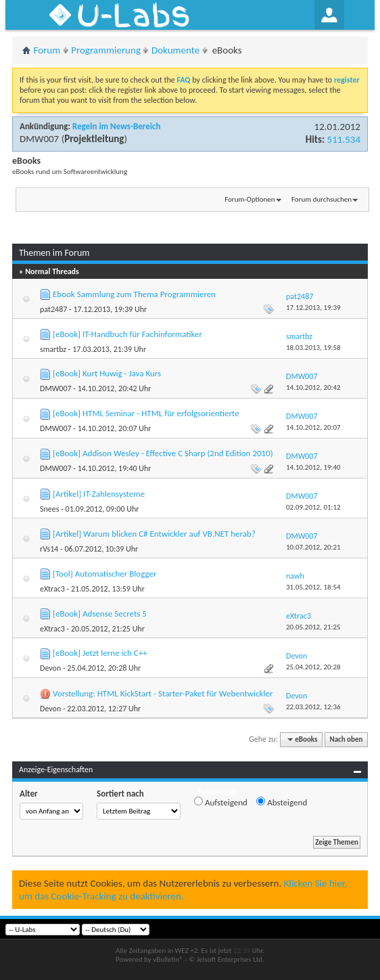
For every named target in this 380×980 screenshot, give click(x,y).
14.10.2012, (313, 387)
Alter (29, 794)
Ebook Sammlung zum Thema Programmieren (134, 294)
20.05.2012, (313, 627)
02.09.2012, (313, 507)
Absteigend (282, 802)
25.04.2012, (313, 667)
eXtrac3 (52, 589)
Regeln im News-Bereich (116, 126)
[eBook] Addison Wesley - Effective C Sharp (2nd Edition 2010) (163, 453)
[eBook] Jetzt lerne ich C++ (100, 653)
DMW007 (39, 139)
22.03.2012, (313, 707)
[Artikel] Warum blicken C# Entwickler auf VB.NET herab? (154, 534)
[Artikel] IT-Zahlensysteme (99, 494)
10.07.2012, (313, 547)
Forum (47, 50)
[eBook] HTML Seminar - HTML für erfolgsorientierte (146, 413)
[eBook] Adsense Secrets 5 (100, 614)
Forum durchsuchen (322, 199)
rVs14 (49, 549)
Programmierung (106, 50)
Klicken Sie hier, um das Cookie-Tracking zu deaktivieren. (183, 889)
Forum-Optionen (250, 199)
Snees (49, 509)
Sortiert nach (120, 794)
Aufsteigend (221, 802)
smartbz (53, 349)
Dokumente (175, 50)
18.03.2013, (313, 348)
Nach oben (346, 739)
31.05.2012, (313, 587)
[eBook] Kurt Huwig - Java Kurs (107, 373)
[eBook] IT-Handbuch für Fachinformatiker (127, 334)
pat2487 (53, 309)
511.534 (344, 139)
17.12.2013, (313, 308)
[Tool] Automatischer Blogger (104, 574)
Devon (50, 668)
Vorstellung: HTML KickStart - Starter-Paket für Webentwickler (163, 693)
